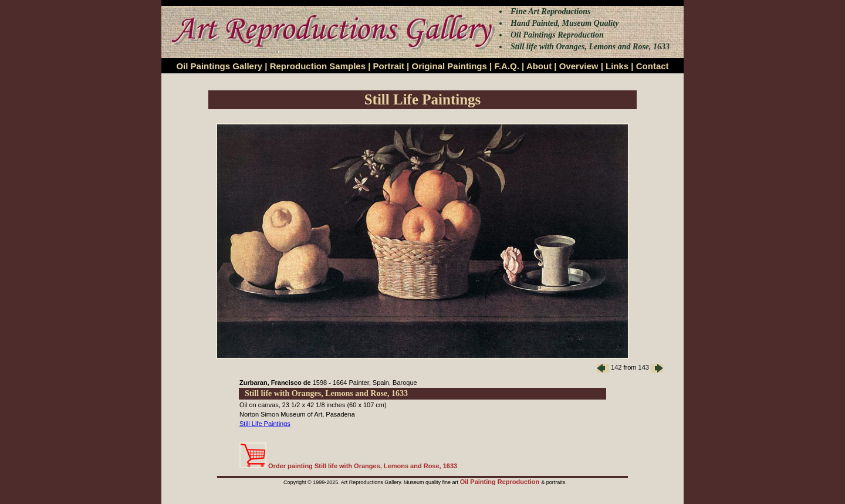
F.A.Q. (507, 66)
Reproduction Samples (318, 66)
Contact (653, 66)
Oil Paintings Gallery (219, 66)
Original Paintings (449, 66)
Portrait (389, 66)
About (539, 66)
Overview (579, 66)
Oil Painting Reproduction (501, 482)
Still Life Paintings (265, 424)
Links (617, 66)
